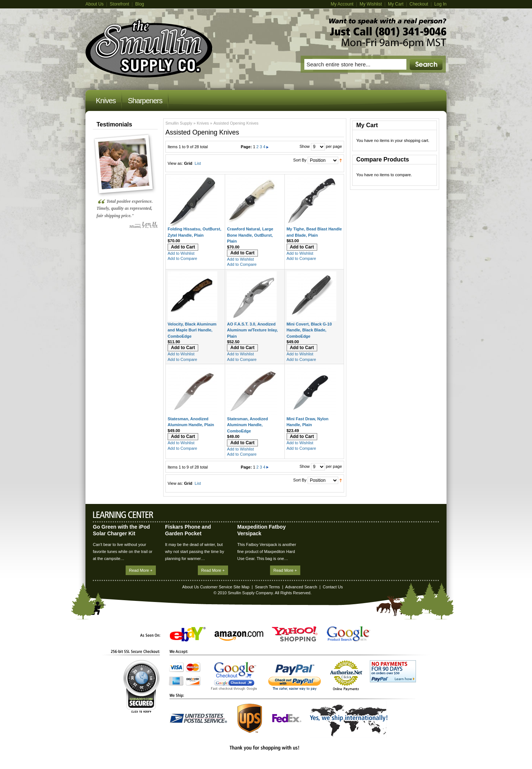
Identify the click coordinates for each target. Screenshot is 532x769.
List (198, 163)
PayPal (295, 677)
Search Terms (267, 587)
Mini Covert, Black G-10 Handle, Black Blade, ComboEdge (309, 330)
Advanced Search (301, 587)
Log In (440, 4)
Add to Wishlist (181, 253)
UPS (250, 718)
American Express (176, 681)
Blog (140, 4)
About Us (94, 4)
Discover (193, 681)
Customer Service (216, 587)
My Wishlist (371, 4)
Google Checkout (234, 676)
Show (305, 146)
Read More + (141, 570)
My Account (342, 4)
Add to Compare (182, 258)
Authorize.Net (346, 676)
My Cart (396, 4)
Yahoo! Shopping (295, 634)
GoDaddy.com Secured (141, 686)
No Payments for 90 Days (393, 671)
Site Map (241, 587)
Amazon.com (239, 636)
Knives (203, 123)
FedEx (287, 718)
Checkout (419, 4)
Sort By (300, 160)
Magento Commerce (149, 48)
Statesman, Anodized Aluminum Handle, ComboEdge (247, 425)
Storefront (120, 4)
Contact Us (333, 587)
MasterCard (193, 667)
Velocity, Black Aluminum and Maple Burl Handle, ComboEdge (192, 330)
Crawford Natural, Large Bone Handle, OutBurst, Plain (250, 235)
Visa (176, 667)
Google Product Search (349, 634)
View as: (175, 163)
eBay (188, 634)
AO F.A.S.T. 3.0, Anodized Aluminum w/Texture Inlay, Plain (252, 330)
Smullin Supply (179, 123)
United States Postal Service (199, 718)
